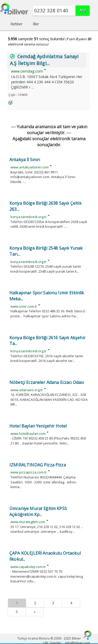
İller (36, 24)
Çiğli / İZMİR (18, 95)
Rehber (16, 24)
